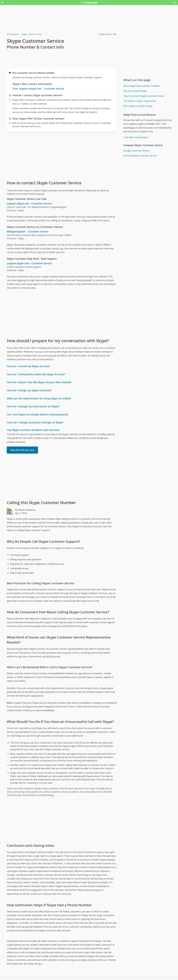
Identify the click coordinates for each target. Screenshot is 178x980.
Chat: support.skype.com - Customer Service (38, 89)
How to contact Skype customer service (144, 96)
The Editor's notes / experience (140, 101)
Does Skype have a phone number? (142, 86)
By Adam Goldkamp (25, 510)
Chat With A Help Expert (136, 137)
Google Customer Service (136, 151)
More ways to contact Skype (138, 106)
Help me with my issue (22, 450)
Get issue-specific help (135, 91)
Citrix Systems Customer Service (140, 156)
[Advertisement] (62, 156)
